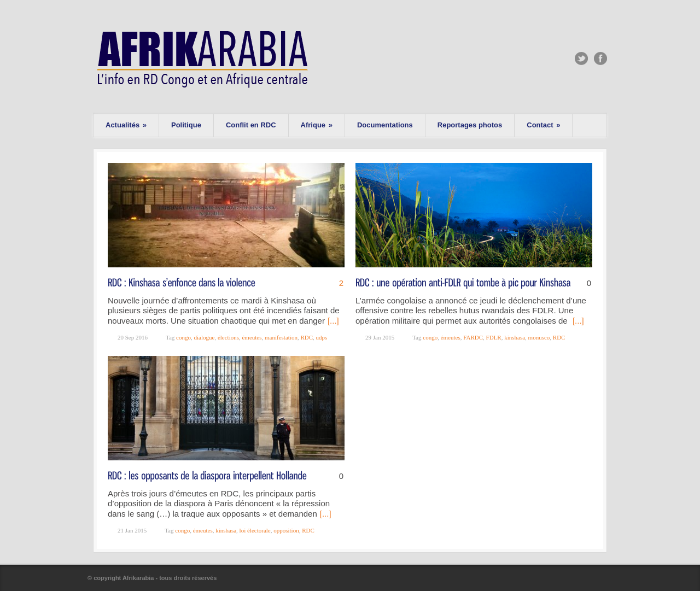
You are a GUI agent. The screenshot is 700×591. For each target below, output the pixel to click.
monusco (539, 337)
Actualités (126, 125)
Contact (543, 125)
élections (228, 337)
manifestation (281, 337)
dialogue (204, 337)
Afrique (317, 125)
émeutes (252, 337)
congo (183, 337)
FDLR (494, 337)
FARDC (473, 337)
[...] (333, 321)
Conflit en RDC (251, 125)
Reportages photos (470, 125)
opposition (286, 530)
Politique (186, 125)
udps (322, 337)
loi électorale (255, 530)
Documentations (385, 125)
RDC (307, 337)
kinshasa (515, 337)
